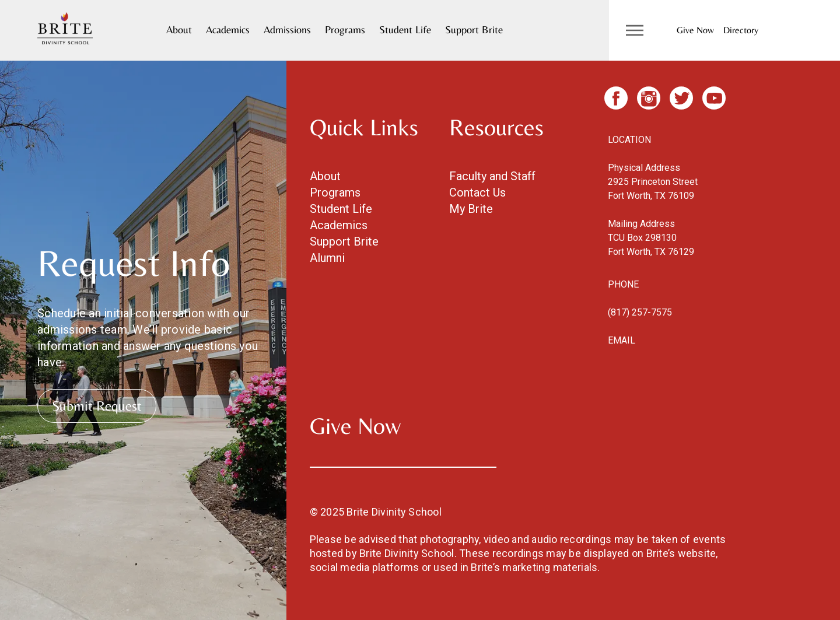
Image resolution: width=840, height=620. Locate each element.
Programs (345, 29)
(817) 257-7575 (640, 312)
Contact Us (477, 192)
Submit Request (97, 406)
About (179, 29)
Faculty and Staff (492, 176)
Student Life (405, 29)
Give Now (695, 30)
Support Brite (474, 29)
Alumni (327, 258)
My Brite (471, 209)
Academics (228, 29)
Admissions (287, 29)
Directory (741, 30)
